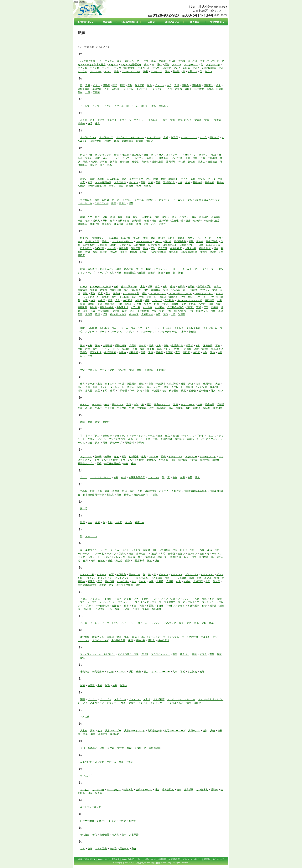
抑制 (129, 748)
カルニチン (138, 158)
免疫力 (132, 703)
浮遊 (219, 599)
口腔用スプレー (188, 245)
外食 (90, 155)
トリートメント (208, 457)
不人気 (196, 599)
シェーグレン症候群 (100, 287)
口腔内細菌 (140, 245)
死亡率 (192, 304)
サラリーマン (209, 269)
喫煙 (156, 179)
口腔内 (113, 245)
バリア (81, 557)
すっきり (167, 328)
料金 (157, 790)
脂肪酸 (93, 307)
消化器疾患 (180, 311)
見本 (175, 672)
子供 (106, 241)
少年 (206, 297)
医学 (115, 85)
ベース (84, 623)
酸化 (168, 273)
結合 (154, 221)
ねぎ (90, 522)
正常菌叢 (186, 349)
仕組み (165, 304)
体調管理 (122, 391)
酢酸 (181, 273)
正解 (82, 346)
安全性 (176, 71)
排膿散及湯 (175, 557)
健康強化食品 (212, 221)
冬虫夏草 (163, 460)
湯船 (102, 748)
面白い (149, 141)
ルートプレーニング (91, 807)
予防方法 (111, 762)
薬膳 (93, 734)
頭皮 (117, 457)
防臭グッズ (98, 637)
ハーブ (103, 550)
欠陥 (128, 217)
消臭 (191, 311)
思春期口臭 (115, 290)
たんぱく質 (201, 387)
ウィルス (85, 106)
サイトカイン (107, 269)
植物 (110, 300)
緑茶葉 (99, 793)
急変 (82, 183)
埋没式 (145, 654)
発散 (93, 561)
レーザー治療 (87, 821)
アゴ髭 (182, 61)
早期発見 (92, 370)
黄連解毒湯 (128, 141)
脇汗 (90, 849)
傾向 (112, 221)
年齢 (110, 522)
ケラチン (184, 217)
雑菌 (160, 273)
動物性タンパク (86, 463)
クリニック (179, 200)
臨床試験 (189, 790)
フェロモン (96, 599)
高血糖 (133, 252)
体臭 (82, 384)
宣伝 (178, 352)
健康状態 (95, 224)
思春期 (103, 290)
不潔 (141, 606)
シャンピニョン (91, 297)
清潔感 (205, 349)
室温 (215, 290)
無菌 (82, 685)
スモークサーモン (169, 332)
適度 (160, 436)
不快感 (108, 599)
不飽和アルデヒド (175, 606)
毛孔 (154, 224)
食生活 (102, 300)
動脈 (124, 457)
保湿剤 (135, 637)
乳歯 (125, 491)
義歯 (92, 179)
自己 (158, 287)
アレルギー (96, 71)
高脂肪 (143, 252)
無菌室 (91, 685)
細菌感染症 (130, 273)
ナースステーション (100, 477)
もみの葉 (85, 717)
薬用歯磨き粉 (155, 731)
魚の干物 (129, 269)
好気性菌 (123, 248)
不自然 (160, 606)
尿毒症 (128, 495)
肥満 (192, 578)
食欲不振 (128, 300)
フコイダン (157, 599)
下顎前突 (193, 290)
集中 (114, 297)
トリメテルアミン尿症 (132, 460)
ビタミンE (90, 578)
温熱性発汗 (96, 141)
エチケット (140, 120)
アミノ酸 (82, 68)
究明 (90, 183)
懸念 (174, 217)
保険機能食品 (118, 640)
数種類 (192, 332)
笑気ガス (151, 297)
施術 (198, 346)
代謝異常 (161, 384)
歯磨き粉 (204, 554)
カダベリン (190, 155)
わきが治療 (101, 849)
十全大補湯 (104, 311)
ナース (84, 477)
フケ (136, 599)
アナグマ (177, 65)
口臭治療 (126, 238)
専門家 (186, 352)
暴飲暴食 (85, 637)
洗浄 (212, 352)
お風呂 (108, 141)
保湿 (130, 640)
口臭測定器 (86, 248)
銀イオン (133, 183)
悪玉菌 (172, 61)
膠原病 (213, 252)
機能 (163, 179)
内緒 (123, 477)
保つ (221, 391)
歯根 (173, 287)
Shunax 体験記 (128, 859)
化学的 (136, 162)
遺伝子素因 (84, 89)
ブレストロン (209, 602)
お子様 (174, 137)
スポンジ (131, 332)
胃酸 (130, 85)
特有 (126, 463)
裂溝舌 (132, 821)
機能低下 (173, 179)
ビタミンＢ (177, 574)
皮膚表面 (198, 581)
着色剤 (89, 408)
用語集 (207, 859)
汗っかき (193, 61)
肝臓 (85, 162)
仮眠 (97, 158)
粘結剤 (129, 522)
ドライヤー (191, 457)
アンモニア (156, 71)
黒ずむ (122, 203)
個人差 (168, 241)
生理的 (122, 352)
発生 (110, 561)
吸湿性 (130, 186)
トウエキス (86, 457)
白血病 (154, 554)
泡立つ (208, 71)
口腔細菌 (102, 245)
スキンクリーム (120, 328)
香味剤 (114, 252)
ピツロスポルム (140, 578)
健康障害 (82, 224)
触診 (93, 300)
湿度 (100, 294)
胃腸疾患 (196, 85)
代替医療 (174, 391)
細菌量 (142, 273)
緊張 (158, 183)
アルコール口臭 (182, 68)
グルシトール (85, 203)
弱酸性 (215, 307)
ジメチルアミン (158, 294)
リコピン (85, 790)
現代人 (96, 221)
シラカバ (157, 300)
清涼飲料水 (96, 352)
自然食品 (148, 307)
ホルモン (206, 637)
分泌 (117, 609)
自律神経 (169, 300)
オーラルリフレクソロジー (130, 137)
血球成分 (164, 221)
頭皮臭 (194, 460)
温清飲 (140, 141)
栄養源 (198, 120)
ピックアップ (122, 578)
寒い (197, 269)
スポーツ (102, 332)
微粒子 (216, 581)
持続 (166, 290)
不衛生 (84, 599)
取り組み (151, 460)
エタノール (125, 120)
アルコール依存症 (162, 68)
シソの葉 (175, 290)
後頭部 (162, 238)
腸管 (171, 408)
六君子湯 (134, 835)
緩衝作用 (215, 387)
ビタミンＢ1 (192, 574)
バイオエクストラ (131, 550)
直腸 (175, 405)
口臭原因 (114, 238)
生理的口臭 (177, 346)
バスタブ (111, 554)
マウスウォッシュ (160, 654)
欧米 (117, 141)
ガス (154, 155)
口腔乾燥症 (89, 245)
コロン (158, 241)
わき (82, 849)
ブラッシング (125, 602)
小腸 (154, 311)
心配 (119, 304)
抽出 (107, 405)
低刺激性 (180, 439)
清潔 (196, 349)
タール (91, 384)
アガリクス (143, 61)
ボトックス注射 (190, 637)
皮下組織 (121, 574)
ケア (90, 217)
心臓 (219, 300)
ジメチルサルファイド (180, 294)
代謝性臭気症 (159, 391)
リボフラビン (114, 790)
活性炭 (192, 162)
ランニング (86, 776)
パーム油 (114, 550)
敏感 (138, 585)
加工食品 (136, 155)
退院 (100, 384)
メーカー (92, 699)
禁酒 (151, 183)
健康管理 (216, 217)
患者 (188, 158)
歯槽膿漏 (156, 290)
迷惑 (82, 699)
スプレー (90, 332)
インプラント (158, 89)
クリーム (139, 200)
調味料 (207, 408)
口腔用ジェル (170, 245)
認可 (132, 491)
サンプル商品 (107, 273)
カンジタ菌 (177, 158)
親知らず (214, 137)
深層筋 (91, 304)
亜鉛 (167, 71)
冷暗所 (122, 821)
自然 (146, 290)
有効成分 (92, 748)
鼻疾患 (103, 585)
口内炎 (171, 238)
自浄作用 (136, 307)
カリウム (115, 158)
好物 (145, 248)
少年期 (214, 297)
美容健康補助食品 (87, 585)
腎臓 (82, 304)
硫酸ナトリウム (144, 790)
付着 (204, 606)
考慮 (88, 252)
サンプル (92, 273)
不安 (134, 606)
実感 (199, 307)
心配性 (138, 304)
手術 (141, 297)
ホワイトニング (100, 640)
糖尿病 (108, 457)
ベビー (125, 623)
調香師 (197, 408)
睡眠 (82, 328)
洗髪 (220, 352)
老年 (124, 835)
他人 (149, 387)
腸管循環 (161, 408)
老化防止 (85, 835)
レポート (102, 821)
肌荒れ (122, 554)
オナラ (203, 137)
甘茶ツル (192, 71)
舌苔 (151, 352)
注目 (129, 405)
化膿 (214, 155)
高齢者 (181, 238)
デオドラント (122, 436)
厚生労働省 (212, 241)
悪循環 (162, 61)
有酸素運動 (155, 748)
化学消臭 (125, 162)
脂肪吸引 (82, 307)
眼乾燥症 (163, 158)
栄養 (173, 120)
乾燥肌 (94, 162)
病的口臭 (110, 581)
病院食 (91, 581)
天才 (97, 443)
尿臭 (119, 495)
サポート (175, 269)
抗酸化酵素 (176, 248)
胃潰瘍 (106, 85)
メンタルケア (158, 703)
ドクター (154, 457)
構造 (216, 248)
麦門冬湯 (204, 557)
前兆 (82, 356)
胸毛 (107, 685)
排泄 (175, 550)
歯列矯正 (210, 300)
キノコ (184, 179)
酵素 (153, 238)
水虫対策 (192, 672)
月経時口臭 (146, 217)
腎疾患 (182, 314)
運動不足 (163, 106)
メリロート (112, 703)
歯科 (116, 287)
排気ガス (162, 557)
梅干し (145, 106)
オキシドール (154, 137)
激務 (112, 217)
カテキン (204, 155)
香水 (145, 238)
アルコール (144, 68)
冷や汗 (208, 578)
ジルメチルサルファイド (189, 300)
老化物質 (104, 835)
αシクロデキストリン (91, 61)
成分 (159, 346)
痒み (110, 165)
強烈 (138, 186)
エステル (112, 120)
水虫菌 (110, 672)
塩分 (165, 120)
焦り (147, 65)
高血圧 (123, 252)
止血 (143, 287)
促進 (112, 370)
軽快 (97, 217)
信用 (156, 304)
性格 (90, 346)
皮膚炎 (187, 581)
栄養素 (218, 120)
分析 (110, 609)
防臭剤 (110, 637)
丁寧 (155, 439)
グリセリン (164, 200)
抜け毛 (84, 509)
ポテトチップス (171, 637)
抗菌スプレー (99, 238)
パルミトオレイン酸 (115, 557)
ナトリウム (154, 477)
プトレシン (184, 599)
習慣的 (106, 297)
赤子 (119, 61)
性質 (177, 349)
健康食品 (107, 224)
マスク (203, 654)
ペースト (95, 623)
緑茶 (90, 793)
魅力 (146, 672)
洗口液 (196, 352)
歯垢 (165, 287)
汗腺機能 (212, 158)
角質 (117, 155)
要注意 (121, 748)
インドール (128, 89)
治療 (200, 405)
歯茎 (210, 550)
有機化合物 (140, 748)
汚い (148, 179)
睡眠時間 (92, 328)
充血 (85, 311)
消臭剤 (162, 297)
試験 (150, 287)
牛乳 (220, 179)
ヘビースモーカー (140, 623)
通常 (97, 422)
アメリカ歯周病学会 (125, 68)
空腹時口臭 (86, 200)
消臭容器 (173, 297)
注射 (151, 408)
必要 (111, 585)
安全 (117, 71)
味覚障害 (85, 672)
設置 (88, 349)
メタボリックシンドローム (181, 699)
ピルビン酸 (123, 581)
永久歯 (84, 120)
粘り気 (119, 522)
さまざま (187, 269)
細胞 (119, 269)
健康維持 (204, 217)
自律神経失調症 (175, 307)
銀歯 (188, 183)
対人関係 (173, 384)
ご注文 (139, 859)
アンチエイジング (131, 71)
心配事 (128, 304)
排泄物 (184, 550)
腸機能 (180, 408)
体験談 (150, 384)
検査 (80, 221)
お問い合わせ (150, 859)
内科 (116, 477)
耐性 (183, 384)
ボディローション (151, 637)
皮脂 (151, 581)
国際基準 (173, 252)
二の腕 (84, 491)
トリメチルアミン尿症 (106, 460)
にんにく (164, 491)
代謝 (147, 391)
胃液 (88, 85)
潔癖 (157, 217)
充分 (93, 311)
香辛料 (137, 238)
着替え (84, 179)
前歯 (175, 654)
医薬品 (210, 89)
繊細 (142, 349)
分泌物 (136, 609)
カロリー (151, 158)
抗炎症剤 (85, 238)
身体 (100, 304)
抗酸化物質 (205, 248)
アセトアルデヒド (210, 61)
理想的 (214, 790)
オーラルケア (106, 137)
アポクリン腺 (213, 65)
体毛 (80, 387)
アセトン (113, 65)
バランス (216, 554)
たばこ (158, 387)
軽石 (147, 221)
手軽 (148, 439)
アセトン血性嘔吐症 (131, 65)
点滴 (130, 439)
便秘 (189, 623)
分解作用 (88, 609)
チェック (97, 405)
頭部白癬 (205, 460)
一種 (88, 92)
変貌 (204, 623)
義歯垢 (101, 179)
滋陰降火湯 (122, 307)
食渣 (158, 314)
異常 (170, 89)
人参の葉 (176, 491)
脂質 (211, 304)
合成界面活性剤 (158, 252)
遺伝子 (188, 89)
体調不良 (208, 384)
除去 (132, 311)
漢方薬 (114, 162)
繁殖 (149, 561)
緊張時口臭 (169, 183)
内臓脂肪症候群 (137, 477)
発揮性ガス (142, 554)
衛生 (92, 120)
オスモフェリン (189, 137)
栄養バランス (185, 120)
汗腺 (203, 158)
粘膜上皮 (140, 522)
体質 (112, 391)
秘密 (199, 578)
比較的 (143, 581)
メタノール (120, 699)
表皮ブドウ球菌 (125, 585)
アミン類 (95, 68)
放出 (119, 637)
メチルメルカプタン (93, 703)
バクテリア (84, 554)
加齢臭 (145, 162)
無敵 (115, 685)
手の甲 (200, 436)
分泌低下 (117, 606)
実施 (93, 294)
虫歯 (100, 685)
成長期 (133, 346)
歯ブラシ (192, 554)
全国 (134, 349)
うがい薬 (119, 106)
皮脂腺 (160, 581)
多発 (166, 387)
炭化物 (193, 391)
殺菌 (148, 269)
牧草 (126, 637)
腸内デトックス (162, 405)
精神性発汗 (121, 346)
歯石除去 (136, 290)
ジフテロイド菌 (131, 294)
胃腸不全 (208, 85)
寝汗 (82, 522)
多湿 (97, 391)
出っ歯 (176, 436)
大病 (218, 384)
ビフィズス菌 (180, 578)
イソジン (159, 85)
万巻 (212, 654)
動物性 (216, 460)
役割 (205, 731)
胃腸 (177, 85)
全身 (90, 356)
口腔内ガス (125, 245)
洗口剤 (126, 349)
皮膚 (178, 581)
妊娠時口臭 (151, 491)
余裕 (121, 762)
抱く (169, 85)
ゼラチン (105, 349)
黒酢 (131, 203)
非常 (208, 581)
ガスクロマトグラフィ (170, 155)
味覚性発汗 (98, 672)
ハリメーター (95, 557)
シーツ (84, 287)
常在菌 (89, 314)
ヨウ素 (111, 748)
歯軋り (193, 550)
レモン (112, 821)
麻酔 (195, 654)
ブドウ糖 (170, 599)
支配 (184, 304)
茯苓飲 (128, 599)
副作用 (213, 606)
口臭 (201, 245)
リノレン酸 (98, 790)
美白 (167, 578)
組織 (139, 370)
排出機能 (165, 550)
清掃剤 (84, 352)
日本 (92, 491)
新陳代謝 (110, 304)
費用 (216, 578)
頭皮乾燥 (183, 460)
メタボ (147, 699)
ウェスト (97, 106)
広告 (153, 248)
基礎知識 (197, 183)
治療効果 (210, 405)
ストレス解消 (193, 328)
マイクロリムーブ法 (128, 654)
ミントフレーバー (160, 672)
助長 (125, 311)
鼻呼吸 (171, 554)
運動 (154, 106)
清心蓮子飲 (217, 349)
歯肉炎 (117, 294)
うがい (108, 106)
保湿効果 (140, 640)
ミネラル (121, 672)
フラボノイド (142, 602)
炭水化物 (203, 391)
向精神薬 (99, 248)
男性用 (189, 387)
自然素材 (160, 307)
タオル (104, 387)
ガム (105, 158)
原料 (105, 221)
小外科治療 (143, 311)
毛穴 (146, 224)
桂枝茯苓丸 (123, 221)
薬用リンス (194, 731)
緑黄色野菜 (168, 790)
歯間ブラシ (91, 550)
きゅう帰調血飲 (103, 183)
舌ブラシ (205, 290)
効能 (191, 241)
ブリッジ (156, 602)
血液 (120, 217)
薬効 (212, 731)
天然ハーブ (116, 443)
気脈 (193, 179)
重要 (134, 297)
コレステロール (144, 241)
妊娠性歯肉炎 (142, 495)
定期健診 (107, 436)
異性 (149, 85)
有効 (82, 748)
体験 (141, 384)
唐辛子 (98, 457)
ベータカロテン (110, 623)
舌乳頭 (169, 352)
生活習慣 (107, 346)
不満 (212, 599)
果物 (97, 200)
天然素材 (129, 443)
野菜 (85, 734)
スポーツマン (117, 332)
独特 (133, 463)
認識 (155, 495)
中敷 (132, 408)
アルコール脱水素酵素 (204, 68)
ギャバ (211, 179)
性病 (151, 346)
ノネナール (91, 536)
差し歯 (140, 269)
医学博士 (199, 89)
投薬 (144, 457)
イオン (96, 85)
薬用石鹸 (115, 734)
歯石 (126, 290)
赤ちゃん (129, 61)
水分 (184, 332)
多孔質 (89, 391)
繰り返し (151, 200)
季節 (121, 186)
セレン (116, 349)
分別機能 (156, 609)
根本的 (203, 252)
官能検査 (212, 162)
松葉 (162, 311)
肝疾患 (94, 165)
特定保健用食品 (112, 463)
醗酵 (128, 561)
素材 (132, 370)
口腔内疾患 (154, 245)
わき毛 (113, 849)
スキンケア (137, 328)
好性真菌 (136, 248)
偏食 (181, 623)
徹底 (167, 436)
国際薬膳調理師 (189, 252)
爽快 (82, 370)
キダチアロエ (136, 179)
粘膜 (97, 522)
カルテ (126, 158)
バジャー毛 (98, 554)
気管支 (112, 186)
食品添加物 (147, 314)
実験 (85, 294)
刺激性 (175, 304)
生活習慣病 (110, 352)
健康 (188, 221)
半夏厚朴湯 (138, 561)
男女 (213, 391)
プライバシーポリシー (192, 859)
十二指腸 (124, 297)
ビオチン (102, 574)
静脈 (166, 346)
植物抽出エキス (118, 314)
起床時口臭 (113, 179)
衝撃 (213, 311)
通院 (82, 422)
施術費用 (208, 346)
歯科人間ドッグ (129, 287)
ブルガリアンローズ (174, 602)
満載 (219, 654)
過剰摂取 (171, 162)
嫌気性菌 (119, 224)
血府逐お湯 (177, 221)
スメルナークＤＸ (148, 332)
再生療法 (92, 269)
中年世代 (122, 408)
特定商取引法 (174, 859)
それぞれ (122, 370)
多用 (105, 391)
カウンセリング (103, 155)
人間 (140, 491)
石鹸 (218, 346)
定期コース (193, 439)
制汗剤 (168, 349)
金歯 (180, 183)
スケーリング (152, 328)
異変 (107, 89)
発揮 (85, 561)
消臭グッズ (202, 311)
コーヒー (209, 238)
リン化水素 (202, 790)
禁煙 (143, 183)
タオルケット (117, 387)
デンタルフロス (117, 439)
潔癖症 (166, 217)
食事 (85, 300)
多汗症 (130, 387)
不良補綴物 (194, 606)
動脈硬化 (134, 457)
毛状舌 (162, 224)
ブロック (90, 606)
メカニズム (106, 699)
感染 (195, 158)
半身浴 (132, 557)
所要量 (116, 311)
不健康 (145, 599)
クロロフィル (102, 203)
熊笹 (114, 203)
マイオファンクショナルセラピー (97, 654)
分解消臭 (100, 609)
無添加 (123, 685)
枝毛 (90, 124)
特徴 (163, 457)
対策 (140, 391)
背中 (95, 349)
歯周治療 (82, 290)
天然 (105, 443)
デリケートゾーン (97, 439)
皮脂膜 (170, 581)
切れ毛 (147, 186)
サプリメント (160, 269)
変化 (196, 623)
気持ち (201, 179)
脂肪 (218, 304)
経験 (105, 217)
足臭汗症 (161, 370)
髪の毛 (89, 158)
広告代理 (163, 248)
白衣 (202, 550)
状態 (105, 314)
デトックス (188, 436)
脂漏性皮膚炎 (107, 307)
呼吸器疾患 (180, 241)
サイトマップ (218, 859)
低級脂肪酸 (166, 439)
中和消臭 (141, 408)
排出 (155, 550)
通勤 (90, 422)
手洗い (96, 436)
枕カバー (185, 654)
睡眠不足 (104, 328)
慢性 (82, 658)
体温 (122, 384)
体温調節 (132, 384)
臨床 (179, 790)
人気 (173, 314)
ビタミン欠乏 (105, 578)
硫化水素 (128, 790)
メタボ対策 (159, 699)
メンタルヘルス (175, 703)
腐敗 (204, 599)
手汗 (88, 436)
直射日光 (218, 408)
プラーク (85, 602)
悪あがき (124, 849)
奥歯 (166, 137)
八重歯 (84, 731)
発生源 (119, 561)
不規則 (118, 599)
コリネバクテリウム (122, 241)
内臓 (182, 477)
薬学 (92, 731)
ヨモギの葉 (86, 762)
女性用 (138, 300)
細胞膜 (152, 273)
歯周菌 (191, 287)
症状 (190, 297)
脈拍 (131, 672)
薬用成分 (103, 734)
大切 (190, 384)
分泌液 (126, 609)
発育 (131, 554)
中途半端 (110, 408)
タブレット (177, 387)
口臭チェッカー (214, 245)
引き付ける (134, 574)
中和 (136, 405)
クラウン (127, 200)
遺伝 (218, 85)
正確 (97, 346)
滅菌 (189, 703)
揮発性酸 (210, 183)
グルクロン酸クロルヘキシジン (204, 200)
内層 (175, 477)
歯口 (217, 550)
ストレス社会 (210, 328)
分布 (126, 606)
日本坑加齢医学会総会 (195, 491)
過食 (146, 155)
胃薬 (122, 85)
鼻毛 (163, 554)
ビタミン (163, 574)
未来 (138, 672)
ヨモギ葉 (99, 762)
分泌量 (145, 609)
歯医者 (147, 550)
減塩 (194, 217)
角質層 (125, 155)
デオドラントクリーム (143, 436)
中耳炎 (99, 408)
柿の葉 (182, 162)
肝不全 (104, 162)
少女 (183, 297)
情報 (97, 314)
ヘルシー (157, 623)
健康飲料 (198, 221)
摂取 (80, 349)
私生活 (202, 304)
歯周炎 (181, 287)
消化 (169, 311)
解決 (82, 155)
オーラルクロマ (88, 137)
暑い (159, 65)
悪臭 (154, 61)
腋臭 (97, 124)
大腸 (198, 384)
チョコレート (188, 405)
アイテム (110, 61)
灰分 (140, 557)
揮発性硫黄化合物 (97, 186)
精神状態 (133, 352)
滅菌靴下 (199, 703)
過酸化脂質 (158, 162)
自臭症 (218, 287)
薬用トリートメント (134, 731)
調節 (149, 405)
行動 (95, 252)
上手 (198, 297)
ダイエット (111, 384)
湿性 (144, 294)
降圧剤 (104, 252)
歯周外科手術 (204, 287)
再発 (119, 273)
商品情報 (116, 859)
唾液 (95, 387)
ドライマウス (175, 457)
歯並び (181, 554)
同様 (99, 463)
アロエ (108, 71)
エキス (101, 120)
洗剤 (205, 352)
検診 (88, 221)
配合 (186, 557)
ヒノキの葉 (156, 578)
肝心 (102, 165)
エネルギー (154, 120)
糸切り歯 (97, 89)
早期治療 (149, 370)
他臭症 (140, 387)
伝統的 (140, 443)
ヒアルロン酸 (87, 574)
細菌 (82, 269)
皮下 (111, 574)
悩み (197, 477)
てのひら (211, 436)
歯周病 (93, 290)
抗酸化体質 (190, 248)
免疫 (123, 703)
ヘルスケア (170, 623)
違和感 (178, 89)
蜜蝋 (202, 672)
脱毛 (184, 391)
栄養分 (81, 124)
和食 (134, 849)
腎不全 (148, 304)
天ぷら (139, 439)
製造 (143, 352)
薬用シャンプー (113, 731)
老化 (95, 835)
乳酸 (107, 491)
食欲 (118, 300)
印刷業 (96, 92)
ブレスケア (194, 602)
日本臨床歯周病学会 (93, 495)
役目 (100, 731)
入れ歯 (115, 89)
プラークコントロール (104, 602)
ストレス (179, 328)
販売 (157, 561)
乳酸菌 (116, 491)
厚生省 (200, 241)
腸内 (188, 408)
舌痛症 (160, 352)
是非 (159, 349)
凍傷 (173, 460)
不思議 (150, 606)
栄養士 (208, 120)
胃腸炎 (185, 85)
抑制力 (130, 762)
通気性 (106, 422)
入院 (100, 491)
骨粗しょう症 (92, 241)
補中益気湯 (163, 640)
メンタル (143, 703)
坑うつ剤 (111, 248)
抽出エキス (118, 405)
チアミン (85, 405)
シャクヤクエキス (204, 294)
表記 (100, 581)
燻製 (82, 217)
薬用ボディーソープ (175, 731)
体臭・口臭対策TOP (87, 859)
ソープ (103, 370)
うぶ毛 (135, 106)
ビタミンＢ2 (207, 574)
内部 (190, 477)
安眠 (145, 71)
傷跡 (124, 179)
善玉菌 (151, 349)
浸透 (166, 314)
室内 (108, 294)
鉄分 (90, 443)
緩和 (80, 391)
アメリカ (107, 68)
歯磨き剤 (150, 557)
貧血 (134, 581)
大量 (88, 387)
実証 (206, 307)
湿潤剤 (190, 307)
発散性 (102, 561)
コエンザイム (195, 238)
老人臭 (115, 835)
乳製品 (110, 495)
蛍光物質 (137, 221)
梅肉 (194, 557)
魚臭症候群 (120, 183)
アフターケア (191, 65)
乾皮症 (201, 162)
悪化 (167, 65)
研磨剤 (130, 224)
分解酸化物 (103, 606)
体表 (132, 391)
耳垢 (182, 672)
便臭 (211, 623)
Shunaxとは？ (103, 859)
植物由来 (134, 314)
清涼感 (189, 346)
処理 (147, 300)
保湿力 (151, 640)
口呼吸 (106, 200)
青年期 (143, 346)
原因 (138, 224)
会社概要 (162, 859)
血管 (135, 217)
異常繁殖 (140, 85)
